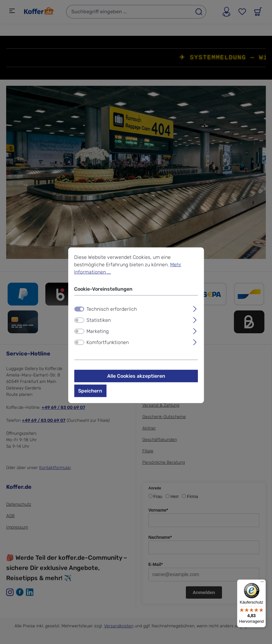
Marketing (98, 331)
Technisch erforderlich (112, 309)
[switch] (79, 320)
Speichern (90, 391)
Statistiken (99, 320)
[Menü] (262, 583)
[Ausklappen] (195, 308)
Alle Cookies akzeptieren (136, 376)
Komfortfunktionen (108, 342)
